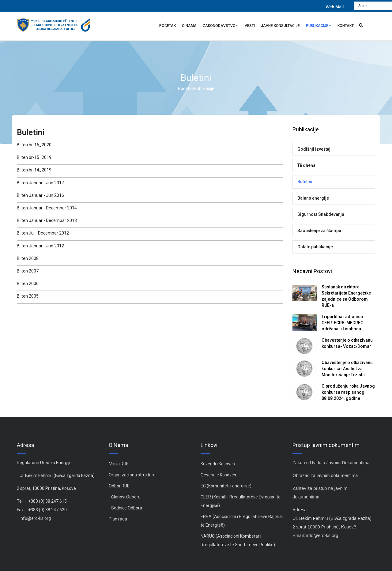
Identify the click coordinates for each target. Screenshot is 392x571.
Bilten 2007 (28, 271)
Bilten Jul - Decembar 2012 (43, 233)
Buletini (305, 182)
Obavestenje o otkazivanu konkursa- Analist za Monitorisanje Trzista (347, 369)
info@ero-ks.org (35, 518)
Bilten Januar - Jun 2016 (40, 195)
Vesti (250, 26)
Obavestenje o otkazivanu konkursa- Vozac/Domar (347, 343)
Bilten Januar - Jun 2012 (40, 246)
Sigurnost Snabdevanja (321, 214)
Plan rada (118, 519)
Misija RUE (119, 464)
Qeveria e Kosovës (218, 475)
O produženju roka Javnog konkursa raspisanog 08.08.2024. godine (348, 392)
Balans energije (313, 198)
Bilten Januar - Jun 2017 (40, 183)
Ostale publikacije (315, 247)
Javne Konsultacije (280, 26)
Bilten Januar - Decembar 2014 (47, 208)
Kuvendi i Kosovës (218, 464)
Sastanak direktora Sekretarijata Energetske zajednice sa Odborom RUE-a (346, 296)
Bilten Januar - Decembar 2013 (47, 220)
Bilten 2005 (28, 296)
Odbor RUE (119, 486)
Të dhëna (306, 165)
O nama (189, 26)
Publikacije (319, 26)
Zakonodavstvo (221, 26)
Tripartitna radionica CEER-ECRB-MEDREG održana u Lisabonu (343, 323)
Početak (168, 26)
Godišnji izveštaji (315, 149)
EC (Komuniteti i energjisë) (226, 486)
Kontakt (346, 26)
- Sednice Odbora (125, 508)
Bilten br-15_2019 (34, 157)
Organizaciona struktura (132, 475)
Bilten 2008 (28, 258)
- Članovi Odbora (125, 497)
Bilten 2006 (28, 284)
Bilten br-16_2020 (34, 145)
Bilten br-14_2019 (34, 170)
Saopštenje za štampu (319, 231)
